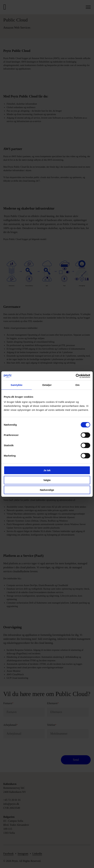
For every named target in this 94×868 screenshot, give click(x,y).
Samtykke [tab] (17, 385)
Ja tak (47, 470)
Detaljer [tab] (47, 385)
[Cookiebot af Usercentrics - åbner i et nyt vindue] (76, 376)
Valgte (47, 480)
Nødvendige (47, 490)
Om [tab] (77, 385)
